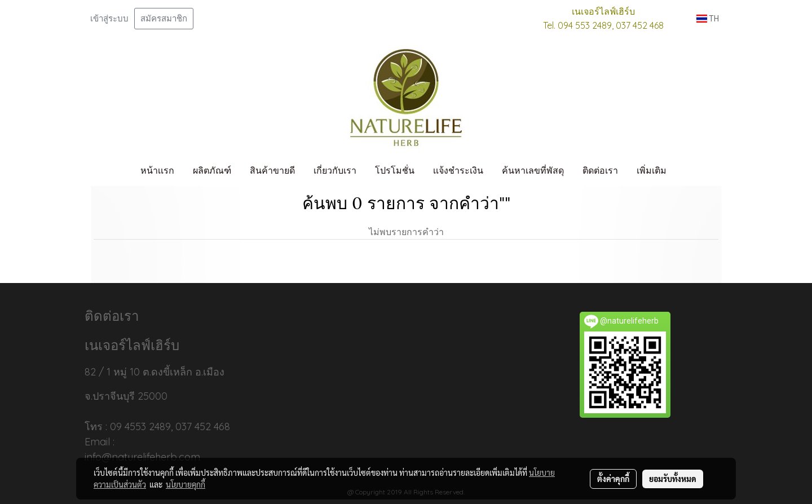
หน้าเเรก (157, 171)
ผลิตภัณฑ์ (212, 171)
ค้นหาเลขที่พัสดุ (533, 171)
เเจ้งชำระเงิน (458, 171)
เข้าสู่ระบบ (109, 19)
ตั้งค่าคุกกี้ (613, 479)
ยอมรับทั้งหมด (673, 479)
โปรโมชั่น (395, 171)
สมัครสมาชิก (164, 19)
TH (708, 19)
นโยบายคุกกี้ (186, 484)
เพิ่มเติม (652, 171)
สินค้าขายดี (272, 171)
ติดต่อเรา (600, 171)
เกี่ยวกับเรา (335, 171)
